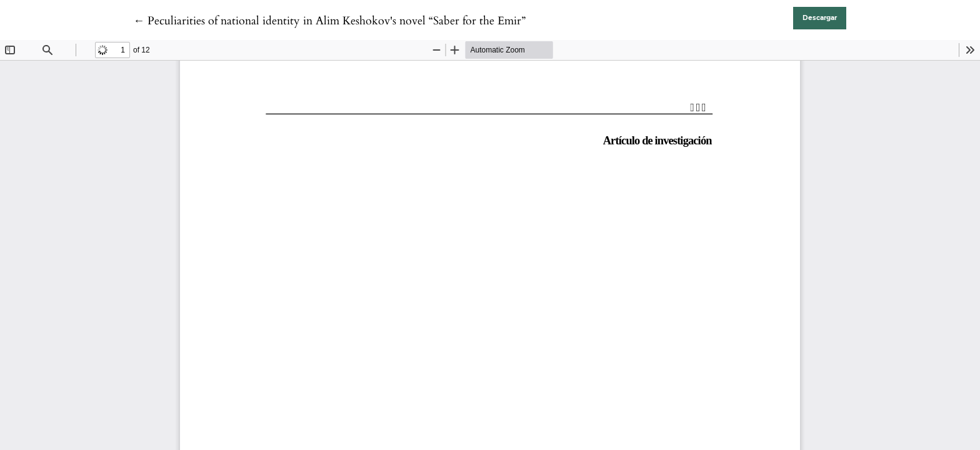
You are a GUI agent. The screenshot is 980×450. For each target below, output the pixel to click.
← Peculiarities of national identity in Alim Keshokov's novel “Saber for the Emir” (329, 21)
